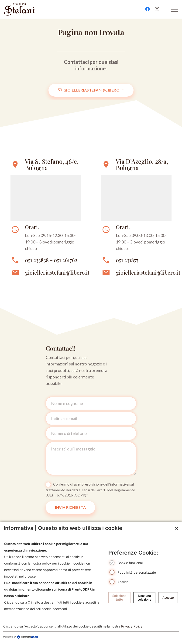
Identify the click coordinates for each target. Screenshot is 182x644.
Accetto (168, 598)
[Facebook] (148, 9)
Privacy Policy (132, 626)
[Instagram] (157, 9)
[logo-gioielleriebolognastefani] (20, 9)
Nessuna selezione (144, 598)
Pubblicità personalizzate (137, 572)
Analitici (123, 582)
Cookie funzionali (130, 563)
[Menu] (174, 9)
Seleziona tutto (119, 598)
